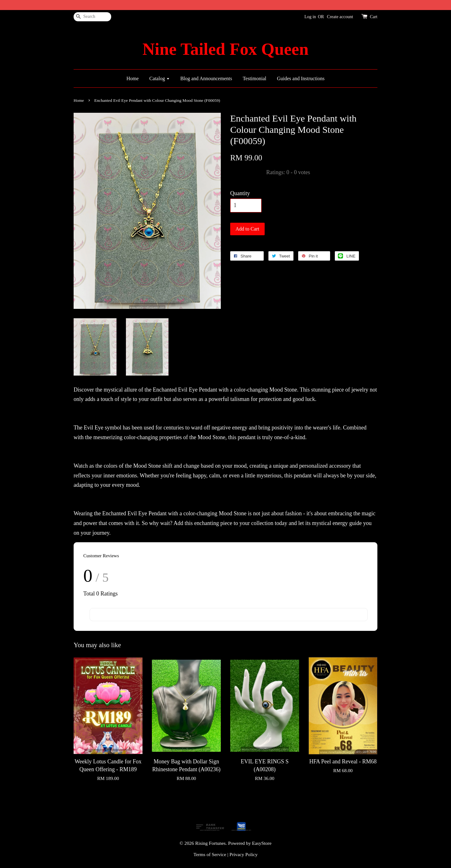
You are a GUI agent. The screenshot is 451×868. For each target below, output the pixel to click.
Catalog (160, 78)
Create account (340, 17)
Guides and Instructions (301, 78)
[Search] (92, 17)
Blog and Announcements (206, 78)
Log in (310, 17)
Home (133, 78)
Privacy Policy (244, 854)
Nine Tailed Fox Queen (225, 49)
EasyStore (262, 843)
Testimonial (254, 78)
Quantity (240, 193)
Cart (374, 17)
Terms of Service (210, 854)
